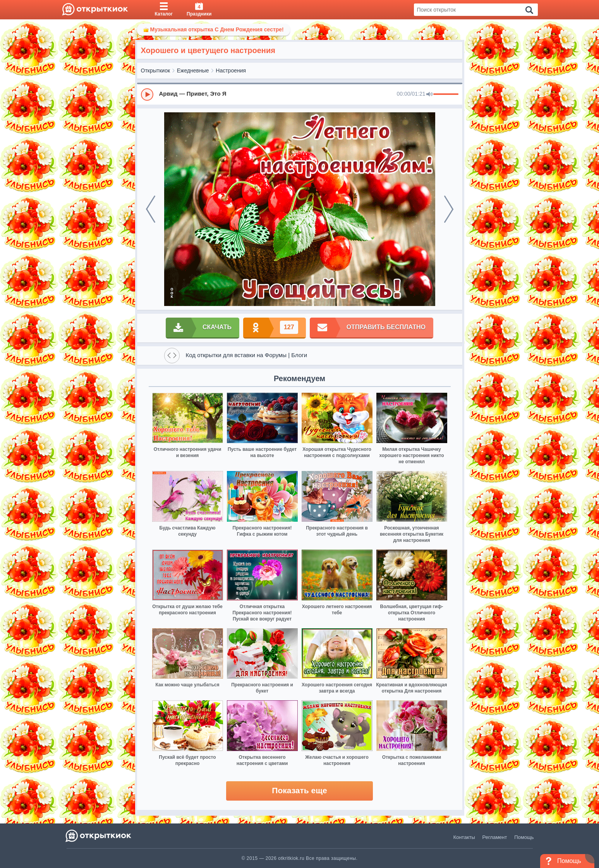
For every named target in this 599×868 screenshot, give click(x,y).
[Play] (147, 95)
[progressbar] (446, 95)
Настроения (231, 70)
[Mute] (429, 95)
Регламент (495, 837)
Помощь (524, 837)
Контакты (464, 837)
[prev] (151, 209)
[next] (449, 209)
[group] (300, 94)
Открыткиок (156, 70)
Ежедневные (193, 70)
